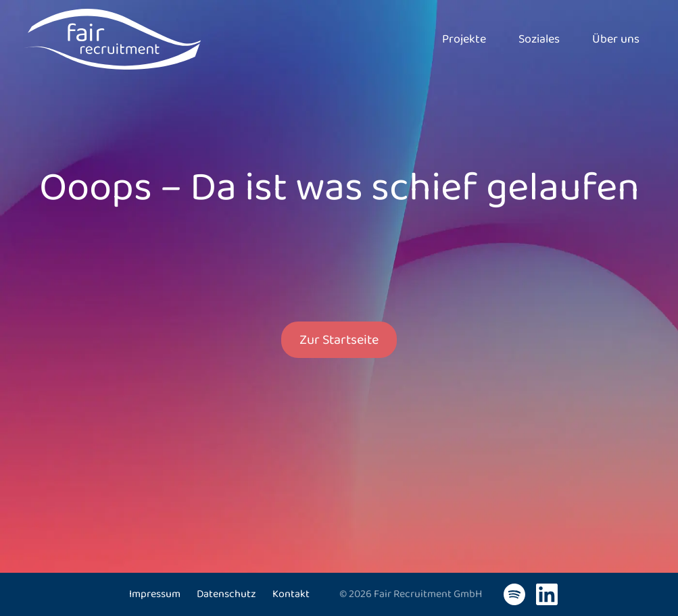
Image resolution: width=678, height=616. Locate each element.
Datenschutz (226, 594)
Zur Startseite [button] (339, 340)
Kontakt (291, 594)
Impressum (155, 594)
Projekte (464, 39)
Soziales (539, 39)
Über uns (616, 39)
